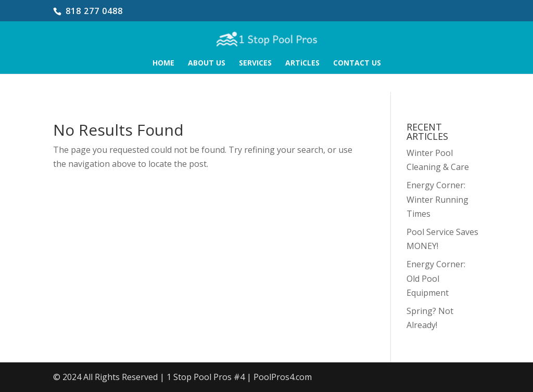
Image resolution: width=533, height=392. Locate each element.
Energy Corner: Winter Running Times (437, 199)
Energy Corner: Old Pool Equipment (436, 278)
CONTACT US (357, 63)
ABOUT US (207, 63)
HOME (163, 63)
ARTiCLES (302, 63)
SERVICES (255, 63)
